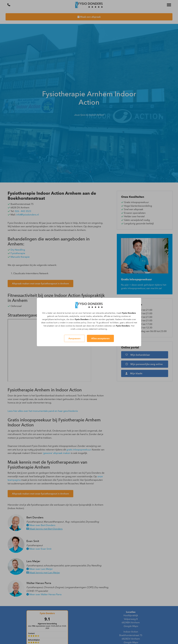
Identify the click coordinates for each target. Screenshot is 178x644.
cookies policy (80, 323)
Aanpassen (74, 338)
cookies (125, 316)
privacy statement (90, 329)
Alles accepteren (100, 338)
